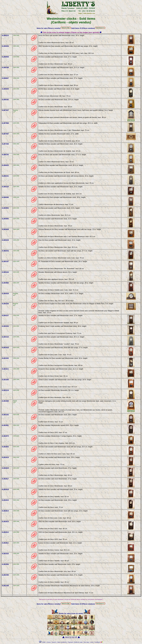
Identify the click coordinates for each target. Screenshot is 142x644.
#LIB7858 (5, 123)
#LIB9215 (5, 35)
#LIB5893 (5, 219)
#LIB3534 (5, 348)
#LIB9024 (5, 46)
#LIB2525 (5, 554)
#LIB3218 (5, 390)
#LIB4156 (5, 326)
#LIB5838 (5, 229)
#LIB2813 (5, 522)
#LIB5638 (5, 240)
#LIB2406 (5, 564)
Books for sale (61, 613)
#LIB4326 (5, 304)
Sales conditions (62, 642)
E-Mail (42, 642)
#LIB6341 (5, 176)
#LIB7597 (5, 134)
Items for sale (49, 28)
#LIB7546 (5, 144)
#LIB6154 (5, 187)
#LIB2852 (5, 447)
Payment (70, 642)
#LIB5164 (5, 272)
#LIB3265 (5, 380)
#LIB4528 (5, 294)
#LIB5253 (5, 251)
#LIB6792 (5, 155)
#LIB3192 (5, 415)
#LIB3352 (5, 358)
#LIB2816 (5, 489)
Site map (86, 642)
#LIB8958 (5, 57)
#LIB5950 (5, 208)
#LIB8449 (5, 89)
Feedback (97, 642)
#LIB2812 (5, 532)
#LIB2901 (5, 425)
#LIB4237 (5, 316)
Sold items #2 (83, 28)
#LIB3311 (5, 369)
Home (49, 642)
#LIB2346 (5, 575)
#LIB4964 (5, 283)
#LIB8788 (5, 68)
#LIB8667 (5, 78)
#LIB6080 (5, 197)
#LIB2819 (5, 457)
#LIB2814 (5, 511)
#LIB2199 (5, 586)
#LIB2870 (5, 436)
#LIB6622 (5, 165)
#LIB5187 (5, 261)
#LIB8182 (5, 100)
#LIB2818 (5, 468)
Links (92, 642)
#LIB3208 (5, 401)
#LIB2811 (5, 543)
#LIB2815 (5, 500)
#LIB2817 (5, 479)
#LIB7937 (5, 110)
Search (54, 642)
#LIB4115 (5, 337)
